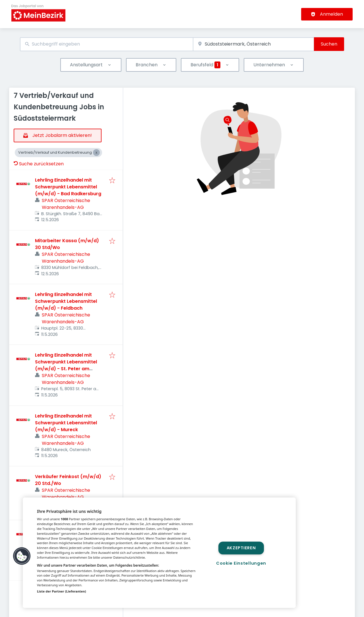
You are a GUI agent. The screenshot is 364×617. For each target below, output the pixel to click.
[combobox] (106, 44)
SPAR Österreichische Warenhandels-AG (66, 204)
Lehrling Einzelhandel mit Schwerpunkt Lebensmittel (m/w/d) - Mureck (66, 423)
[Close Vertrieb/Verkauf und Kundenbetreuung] (96, 153)
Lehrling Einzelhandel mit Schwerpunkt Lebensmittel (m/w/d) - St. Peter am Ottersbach (66, 365)
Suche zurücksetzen (39, 164)
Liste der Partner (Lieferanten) (62, 591)
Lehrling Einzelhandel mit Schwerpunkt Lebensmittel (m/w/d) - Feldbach (66, 301)
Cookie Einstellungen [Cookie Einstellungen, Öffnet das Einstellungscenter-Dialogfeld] (241, 563)
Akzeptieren (241, 548)
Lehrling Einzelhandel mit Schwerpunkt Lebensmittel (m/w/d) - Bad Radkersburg (68, 187)
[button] (22, 556)
